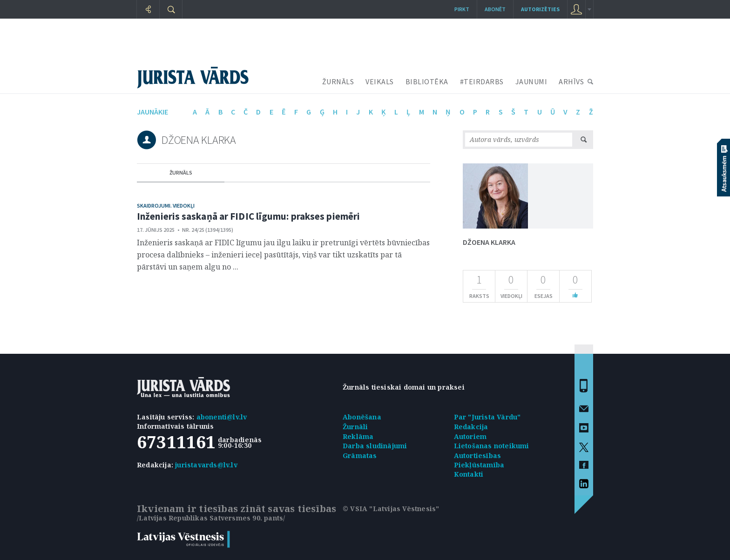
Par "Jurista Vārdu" (487, 417)
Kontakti (469, 474)
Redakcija (471, 427)
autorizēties (540, 9)
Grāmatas (360, 455)
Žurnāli (355, 427)
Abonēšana (362, 417)
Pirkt (462, 9)
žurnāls (181, 172)
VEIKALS (380, 81)
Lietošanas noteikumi (492, 446)
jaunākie (152, 112)
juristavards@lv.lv (206, 465)
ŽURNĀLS (338, 81)
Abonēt (495, 9)
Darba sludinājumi (375, 446)
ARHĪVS (571, 81)
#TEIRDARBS (482, 81)
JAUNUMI (531, 81)
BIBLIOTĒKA (427, 81)
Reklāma (358, 436)
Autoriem (470, 436)
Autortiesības (478, 455)
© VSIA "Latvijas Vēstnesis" (391, 509)
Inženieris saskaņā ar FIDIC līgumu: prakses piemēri (248, 216)
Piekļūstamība (479, 465)
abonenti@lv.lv (222, 417)
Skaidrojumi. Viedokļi (166, 206)
